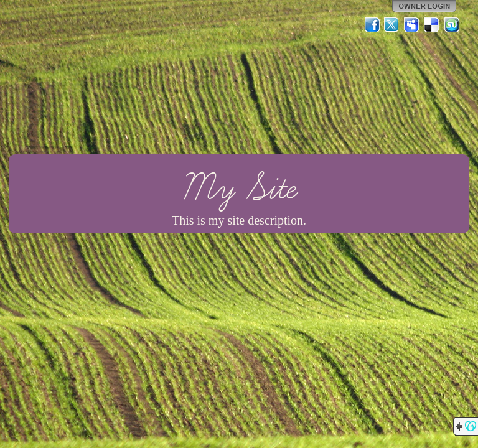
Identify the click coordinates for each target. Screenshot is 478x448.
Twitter (392, 25)
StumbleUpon (452, 25)
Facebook (372, 25)
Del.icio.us (432, 25)
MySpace (412, 25)
